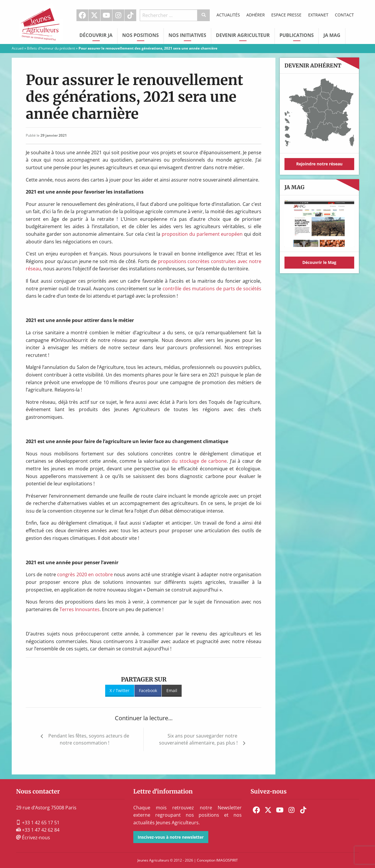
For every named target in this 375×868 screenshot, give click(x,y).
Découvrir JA (96, 35)
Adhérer (256, 15)
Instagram (118, 15)
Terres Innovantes (80, 609)
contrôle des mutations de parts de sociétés (212, 289)
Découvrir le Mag (319, 262)
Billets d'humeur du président (51, 48)
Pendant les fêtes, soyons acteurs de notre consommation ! (89, 739)
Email (172, 690)
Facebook (82, 15)
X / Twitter (120, 690)
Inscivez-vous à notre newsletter (171, 837)
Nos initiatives (187, 35)
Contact (344, 15)
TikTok (130, 15)
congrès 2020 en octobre (85, 574)
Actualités (228, 15)
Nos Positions (140, 35)
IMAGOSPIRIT (227, 860)
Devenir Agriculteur (243, 35)
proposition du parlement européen (202, 234)
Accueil (18, 48)
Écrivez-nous (33, 838)
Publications (297, 35)
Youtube (106, 15)
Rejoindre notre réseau (319, 164)
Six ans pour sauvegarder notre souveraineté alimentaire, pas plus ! (198, 739)
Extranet (318, 15)
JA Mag (332, 35)
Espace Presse (286, 15)
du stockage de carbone (199, 461)
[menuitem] (82, 15)
